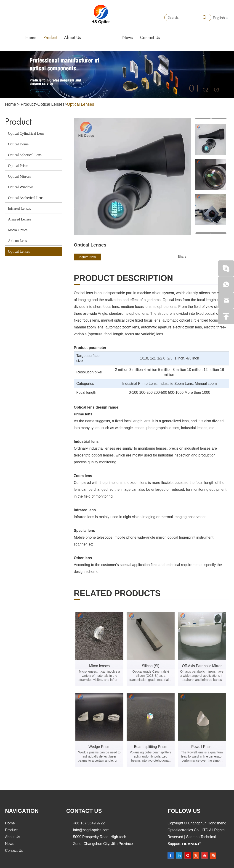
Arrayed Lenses (20, 219)
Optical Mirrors (19, 176)
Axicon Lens (17, 241)
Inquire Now (87, 257)
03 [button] (217, 90)
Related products (117, 593)
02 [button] (205, 90)
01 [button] (194, 89)
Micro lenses (99, 666)
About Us (72, 38)
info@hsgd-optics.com (91, 830)
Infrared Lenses (19, 208)
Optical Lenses (51, 104)
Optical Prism (18, 166)
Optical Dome (18, 144)
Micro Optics (18, 230)
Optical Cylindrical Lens (26, 133)
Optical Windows (21, 187)
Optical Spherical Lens (25, 155)
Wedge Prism (99, 747)
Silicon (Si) (151, 666)
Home (31, 38)
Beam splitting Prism (151, 747)
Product (50, 38)
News (128, 38)
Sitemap (193, 837)
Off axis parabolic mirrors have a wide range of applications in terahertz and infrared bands (202, 676)
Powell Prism (202, 747)
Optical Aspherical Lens (26, 198)
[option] (117, 74)
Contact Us (150, 38)
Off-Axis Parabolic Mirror (202, 666)
